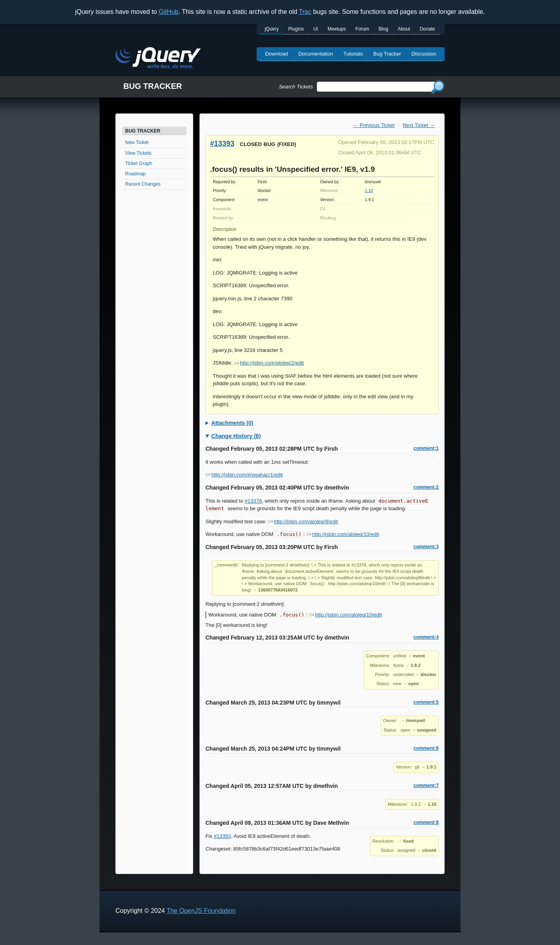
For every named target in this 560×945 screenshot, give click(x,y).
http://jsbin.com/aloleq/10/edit (342, 534)
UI (316, 29)
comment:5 (426, 702)
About (404, 29)
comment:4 (426, 637)
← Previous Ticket (374, 125)
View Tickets (138, 153)
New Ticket (137, 142)
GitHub (169, 12)
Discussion (424, 54)
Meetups (337, 29)
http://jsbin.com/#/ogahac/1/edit (244, 475)
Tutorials (353, 54)
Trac (305, 12)
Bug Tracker (387, 54)
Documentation (315, 54)
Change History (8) (236, 436)
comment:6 (426, 748)
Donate (427, 29)
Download (276, 54)
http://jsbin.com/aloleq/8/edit (303, 521)
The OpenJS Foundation (201, 911)
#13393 (222, 143)
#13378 (253, 501)
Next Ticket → (419, 125)
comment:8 (426, 822)
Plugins (296, 29)
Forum (362, 29)
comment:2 (426, 487)
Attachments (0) (232, 423)
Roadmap (136, 174)
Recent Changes (143, 184)
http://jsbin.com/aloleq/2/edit (269, 363)
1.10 (369, 191)
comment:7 (426, 786)
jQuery (271, 29)
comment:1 (426, 448)
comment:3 (426, 547)
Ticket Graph (139, 163)
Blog (384, 29)
